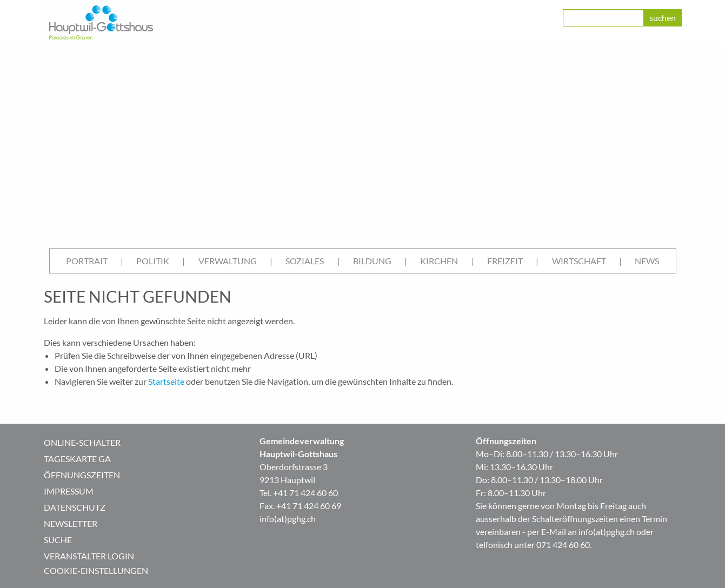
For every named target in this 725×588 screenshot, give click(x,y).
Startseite (166, 381)
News (647, 261)
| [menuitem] (122, 261)
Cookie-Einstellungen (96, 570)
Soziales (305, 261)
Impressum (69, 491)
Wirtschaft (579, 261)
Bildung (372, 261)
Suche (58, 540)
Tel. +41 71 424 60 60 (299, 493)
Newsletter (71, 523)
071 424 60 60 (563, 544)
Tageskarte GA (77, 459)
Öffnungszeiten (82, 475)
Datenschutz (75, 507)
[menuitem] (87, 261)
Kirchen (439, 261)
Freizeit (505, 261)
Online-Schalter (82, 442)
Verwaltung (228, 261)
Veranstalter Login (89, 556)
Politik (153, 261)
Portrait (87, 261)
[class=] (603, 18)
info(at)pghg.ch (288, 519)
